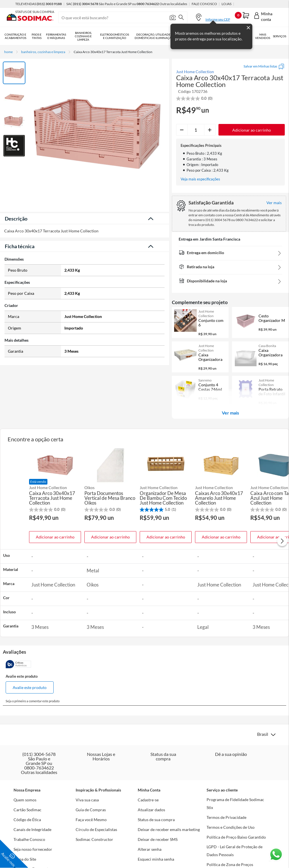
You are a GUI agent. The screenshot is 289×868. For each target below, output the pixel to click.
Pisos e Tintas (37, 36)
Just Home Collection (195, 72)
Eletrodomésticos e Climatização (115, 36)
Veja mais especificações (200, 179)
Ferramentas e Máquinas (56, 36)
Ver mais (230, 413)
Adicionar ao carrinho (55, 537)
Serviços (280, 36)
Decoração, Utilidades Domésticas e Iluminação (154, 36)
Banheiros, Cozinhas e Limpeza (83, 36)
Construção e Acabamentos (15, 36)
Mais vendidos (263, 36)
